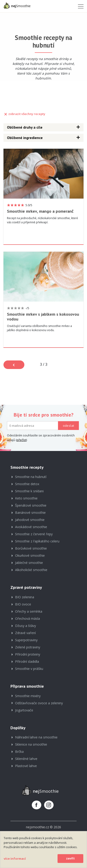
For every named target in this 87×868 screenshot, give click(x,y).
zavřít (70, 858)
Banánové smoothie (30, 513)
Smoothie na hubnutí (31, 477)
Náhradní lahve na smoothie (36, 737)
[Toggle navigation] (79, 6)
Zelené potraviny (28, 647)
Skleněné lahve (26, 759)
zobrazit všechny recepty (24, 114)
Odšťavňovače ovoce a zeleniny (39, 703)
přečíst (21, 440)
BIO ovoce (23, 604)
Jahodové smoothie (30, 520)
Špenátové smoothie (31, 505)
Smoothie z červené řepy (34, 534)
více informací (15, 859)
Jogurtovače (24, 710)
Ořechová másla (27, 618)
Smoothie (17, 6)
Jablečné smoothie (29, 563)
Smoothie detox (27, 484)
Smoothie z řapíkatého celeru (37, 541)
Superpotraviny (26, 640)
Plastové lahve (26, 766)
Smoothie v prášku (29, 669)
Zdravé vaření (25, 633)
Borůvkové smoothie (31, 548)
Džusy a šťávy (26, 626)
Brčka (19, 752)
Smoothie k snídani (29, 491)
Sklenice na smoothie (31, 744)
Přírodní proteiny (28, 654)
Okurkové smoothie (30, 555)
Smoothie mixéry (28, 696)
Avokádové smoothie (31, 527)
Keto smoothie (26, 498)
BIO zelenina (25, 597)
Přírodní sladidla (27, 661)
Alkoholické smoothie (31, 570)
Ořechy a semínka (29, 611)
